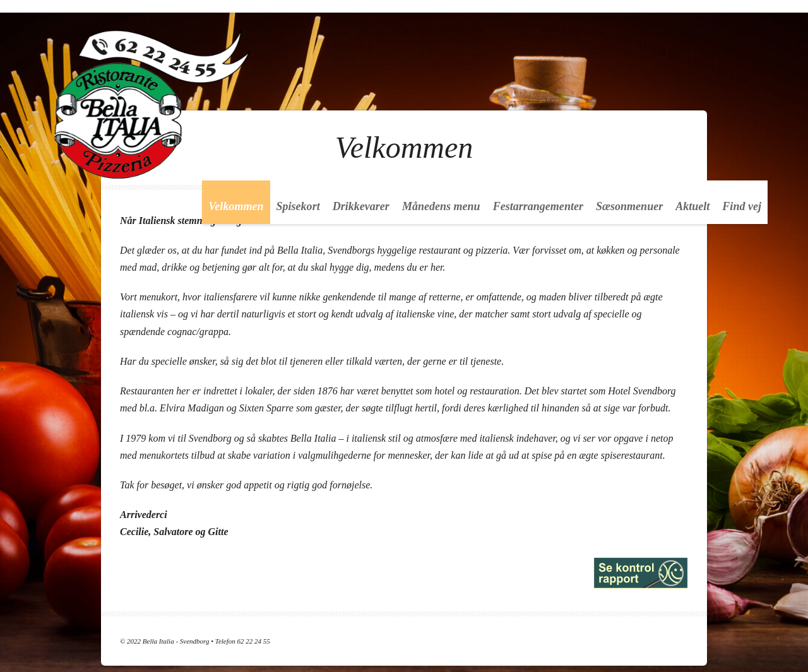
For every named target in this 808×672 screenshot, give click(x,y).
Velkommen (236, 206)
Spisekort (298, 206)
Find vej (742, 206)
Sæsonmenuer (629, 206)
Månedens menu (441, 206)
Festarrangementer (538, 206)
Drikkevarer (361, 206)
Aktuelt (692, 206)
